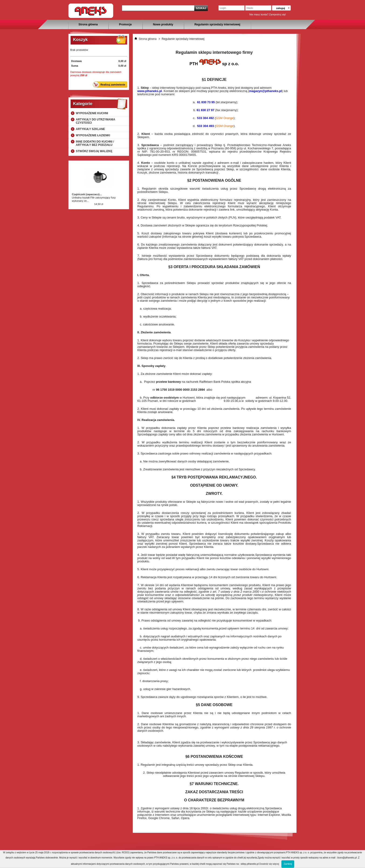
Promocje (125, 24)
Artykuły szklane (90, 129)
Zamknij (288, 864)
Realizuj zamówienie (110, 85)
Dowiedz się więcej (269, 864)
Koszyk (80, 40)
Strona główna (88, 24)
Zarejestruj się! (277, 14)
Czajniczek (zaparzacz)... (87, 194)
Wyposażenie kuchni (92, 113)
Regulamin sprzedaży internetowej (217, 24)
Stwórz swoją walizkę (94, 151)
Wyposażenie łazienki (93, 135)
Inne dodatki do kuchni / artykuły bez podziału (95, 143)
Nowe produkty (163, 24)
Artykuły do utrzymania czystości (96, 121)
